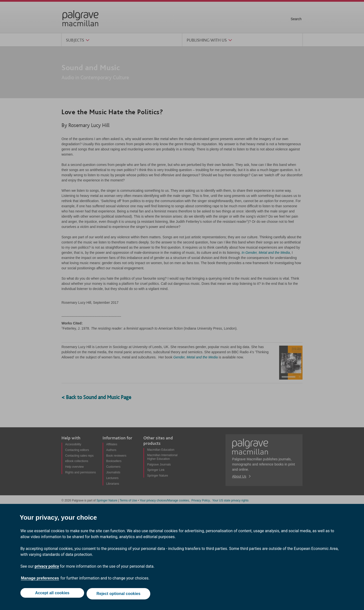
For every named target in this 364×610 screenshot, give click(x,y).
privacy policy (47, 568)
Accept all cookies (51, 595)
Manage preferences (40, 580)
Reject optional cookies (119, 595)
